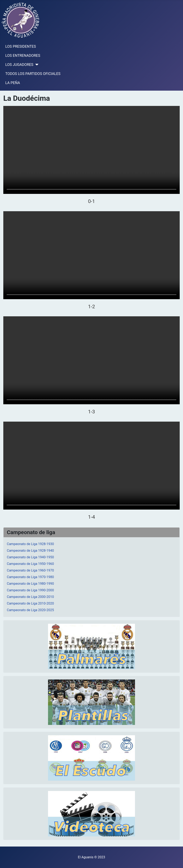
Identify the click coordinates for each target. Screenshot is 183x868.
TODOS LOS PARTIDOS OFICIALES (33, 74)
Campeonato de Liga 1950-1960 (30, 564)
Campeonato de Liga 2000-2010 (30, 597)
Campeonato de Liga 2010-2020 (30, 603)
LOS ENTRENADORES (23, 56)
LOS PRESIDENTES (21, 46)
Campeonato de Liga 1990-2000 (30, 590)
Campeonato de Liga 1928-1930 (30, 544)
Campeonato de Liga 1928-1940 (30, 551)
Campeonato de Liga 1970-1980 (30, 577)
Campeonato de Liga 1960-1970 (30, 570)
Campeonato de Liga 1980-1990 (30, 584)
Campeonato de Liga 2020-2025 (30, 610)
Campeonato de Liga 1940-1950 (30, 557)
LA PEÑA (13, 83)
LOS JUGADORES (19, 65)
